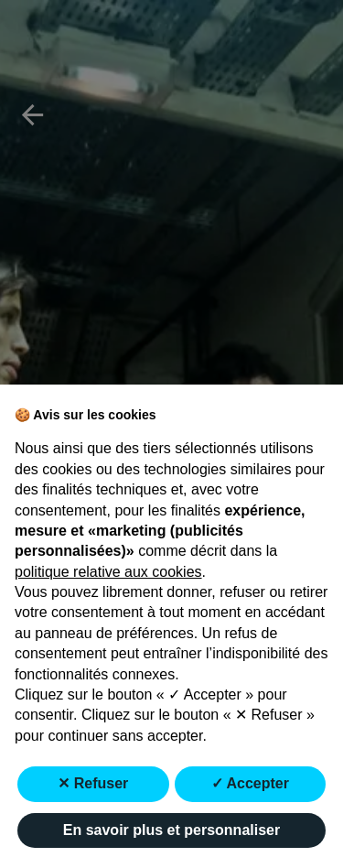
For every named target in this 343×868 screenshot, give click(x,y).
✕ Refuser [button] (93, 783)
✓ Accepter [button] (250, 783)
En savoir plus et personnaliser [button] (171, 830)
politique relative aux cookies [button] (108, 572)
